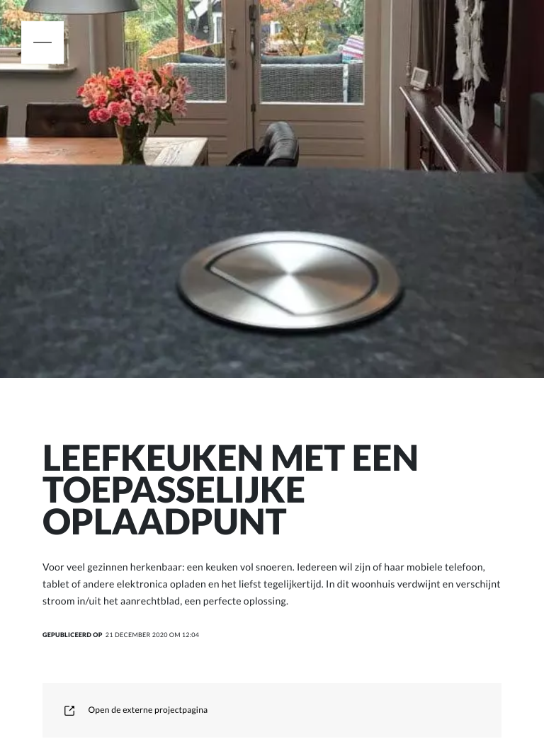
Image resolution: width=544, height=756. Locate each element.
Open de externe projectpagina (136, 710)
